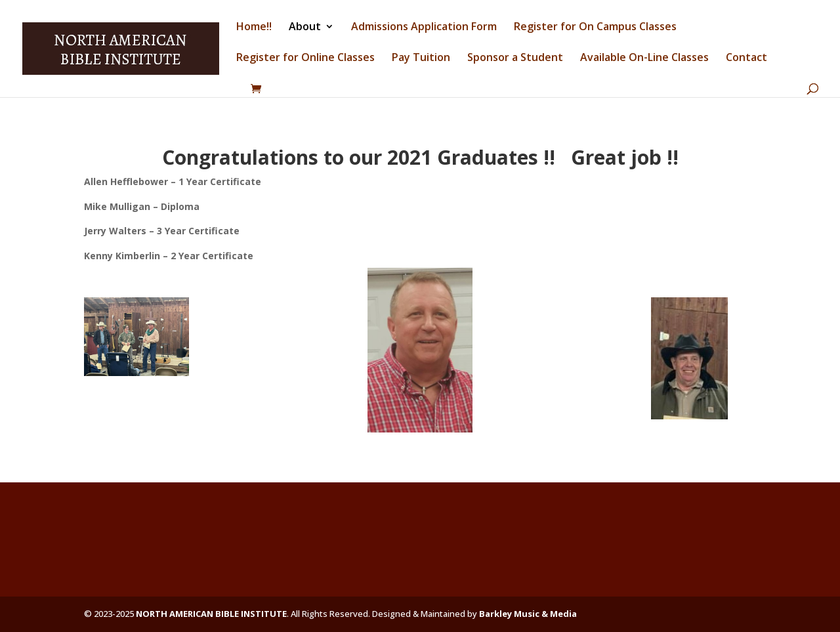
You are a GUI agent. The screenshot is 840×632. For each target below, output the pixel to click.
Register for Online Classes (305, 58)
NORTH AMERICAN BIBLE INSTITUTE (211, 614)
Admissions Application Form (424, 28)
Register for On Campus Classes (595, 28)
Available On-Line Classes (644, 58)
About (305, 28)
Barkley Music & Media (528, 614)
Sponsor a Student (515, 58)
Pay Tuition (421, 58)
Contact (746, 58)
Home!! (254, 28)
